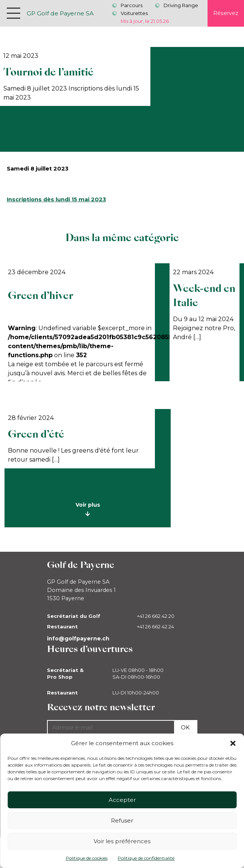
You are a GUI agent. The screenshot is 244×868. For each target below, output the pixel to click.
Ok (185, 728)
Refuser (122, 820)
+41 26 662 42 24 (155, 626)
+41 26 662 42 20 (156, 616)
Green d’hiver (41, 296)
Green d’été (36, 434)
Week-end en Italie (204, 296)
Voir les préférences (122, 841)
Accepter (122, 800)
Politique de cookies (87, 858)
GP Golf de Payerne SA (60, 13)
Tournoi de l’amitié (48, 72)
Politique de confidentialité (146, 858)
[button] (233, 743)
